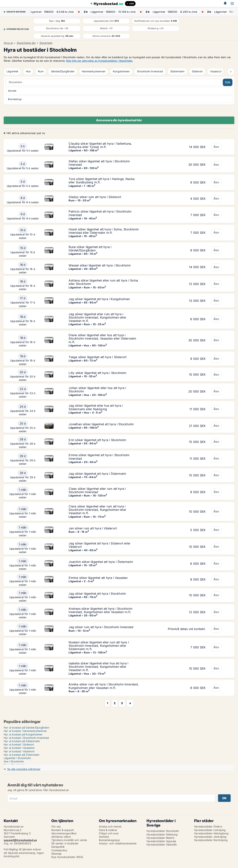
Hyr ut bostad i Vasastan (19, 748)
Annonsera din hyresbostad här (119, 120)
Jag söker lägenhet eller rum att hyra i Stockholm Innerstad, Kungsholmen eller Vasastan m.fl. (97, 317)
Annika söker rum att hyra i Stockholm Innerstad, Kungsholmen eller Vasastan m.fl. (104, 686)
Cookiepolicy (59, 850)
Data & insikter (108, 830)
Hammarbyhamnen (94, 71)
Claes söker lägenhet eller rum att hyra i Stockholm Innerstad (97, 490)
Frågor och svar (109, 833)
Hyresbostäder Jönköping (210, 837)
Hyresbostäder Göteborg (162, 834)
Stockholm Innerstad (150, 71)
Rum (41, 71)
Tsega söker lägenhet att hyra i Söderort (98, 357)
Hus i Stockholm (14, 761)
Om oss (56, 826)
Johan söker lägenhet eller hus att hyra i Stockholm (97, 390)
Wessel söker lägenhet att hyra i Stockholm (100, 265)
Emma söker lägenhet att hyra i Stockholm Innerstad (99, 457)
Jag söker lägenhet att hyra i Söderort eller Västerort (99, 545)
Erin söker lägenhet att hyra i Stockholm (97, 440)
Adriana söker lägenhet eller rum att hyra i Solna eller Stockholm (103, 282)
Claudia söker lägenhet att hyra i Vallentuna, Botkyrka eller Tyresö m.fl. (100, 145)
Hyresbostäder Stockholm (163, 831)
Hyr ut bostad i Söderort (19, 744)
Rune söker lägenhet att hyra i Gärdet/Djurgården (90, 249)
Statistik (104, 837)
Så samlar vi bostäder (65, 843)
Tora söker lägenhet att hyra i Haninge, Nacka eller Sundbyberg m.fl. (102, 181)
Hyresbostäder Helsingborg (211, 833)
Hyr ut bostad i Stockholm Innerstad (26, 738)
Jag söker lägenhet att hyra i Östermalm (97, 474)
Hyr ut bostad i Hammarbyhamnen (25, 731)
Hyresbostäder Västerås (162, 844)
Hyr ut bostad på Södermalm (22, 741)
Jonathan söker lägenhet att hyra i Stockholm (101, 424)
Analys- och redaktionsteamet (118, 843)
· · (52, 12)
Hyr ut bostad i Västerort (19, 751)
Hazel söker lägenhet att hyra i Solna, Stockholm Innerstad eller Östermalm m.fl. (104, 231)
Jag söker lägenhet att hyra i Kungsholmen (99, 299)
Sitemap (56, 854)
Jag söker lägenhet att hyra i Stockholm (97, 594)
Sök (228, 82)
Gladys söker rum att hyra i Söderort (95, 197)
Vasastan (216, 71)
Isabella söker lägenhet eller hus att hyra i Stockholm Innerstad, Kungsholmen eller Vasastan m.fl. (98, 667)
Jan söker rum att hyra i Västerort (93, 528)
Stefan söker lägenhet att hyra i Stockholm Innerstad (99, 163)
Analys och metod (110, 826)
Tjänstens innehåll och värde (69, 840)
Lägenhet (12, 71)
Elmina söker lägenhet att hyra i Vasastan (98, 578)
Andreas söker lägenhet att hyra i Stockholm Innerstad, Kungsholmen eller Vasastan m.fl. (100, 610)
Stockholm (46, 43)
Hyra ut (8, 43)
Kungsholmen (121, 71)
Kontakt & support (63, 830)
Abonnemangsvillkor (64, 833)
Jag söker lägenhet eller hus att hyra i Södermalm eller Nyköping (96, 407)
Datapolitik (58, 847)
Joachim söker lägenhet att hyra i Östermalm (101, 562)
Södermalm (177, 71)
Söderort (197, 71)
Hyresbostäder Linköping (210, 830)
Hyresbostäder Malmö (160, 838)
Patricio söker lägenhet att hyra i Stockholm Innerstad (100, 213)
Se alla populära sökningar (24, 769)
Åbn (216, 147)
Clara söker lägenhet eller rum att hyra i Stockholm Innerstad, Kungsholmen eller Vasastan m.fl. (97, 510)
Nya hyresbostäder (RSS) (67, 857)
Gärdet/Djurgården (63, 71)
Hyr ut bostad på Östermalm (21, 755)
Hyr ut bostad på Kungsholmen (23, 734)
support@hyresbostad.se (20, 840)
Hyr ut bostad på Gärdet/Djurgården (26, 728)
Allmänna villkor (61, 837)
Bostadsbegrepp (109, 840)
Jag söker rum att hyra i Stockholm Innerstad (101, 627)
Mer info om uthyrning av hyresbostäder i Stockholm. (100, 61)
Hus (28, 71)
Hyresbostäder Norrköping (211, 840)
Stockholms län (26, 43)
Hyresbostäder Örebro (208, 826)
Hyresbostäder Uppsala (161, 841)
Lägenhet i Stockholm (17, 758)
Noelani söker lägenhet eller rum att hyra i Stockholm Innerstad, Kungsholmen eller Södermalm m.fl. (99, 646)
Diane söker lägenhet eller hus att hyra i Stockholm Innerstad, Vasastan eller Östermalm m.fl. (102, 338)
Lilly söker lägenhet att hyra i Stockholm (97, 373)
